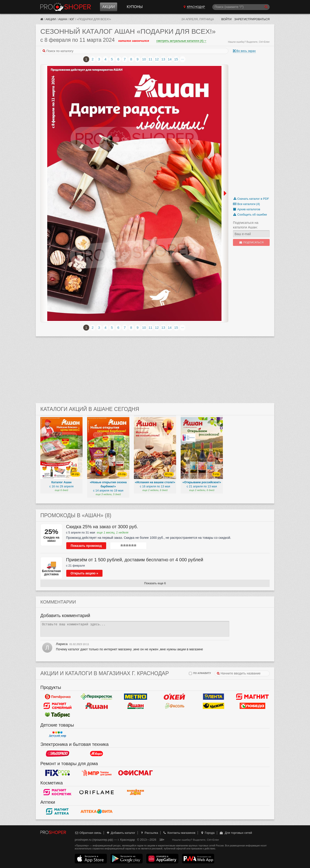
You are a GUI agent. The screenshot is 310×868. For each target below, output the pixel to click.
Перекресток (97, 697)
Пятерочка (58, 697)
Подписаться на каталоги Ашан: (246, 225)
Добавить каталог (121, 833)
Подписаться (251, 242)
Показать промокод (86, 546)
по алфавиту (200, 673)
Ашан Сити (136, 706)
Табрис (58, 715)
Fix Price (58, 773)
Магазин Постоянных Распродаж (97, 773)
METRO (136, 697)
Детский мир (58, 734)
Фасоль (174, 706)
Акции (109, 7)
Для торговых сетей (236, 833)
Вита (97, 811)
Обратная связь (88, 833)
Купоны (135, 7)
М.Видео (97, 753)
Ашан (63, 19)
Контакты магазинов (179, 833)
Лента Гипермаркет (213, 697)
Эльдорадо (58, 753)
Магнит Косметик (58, 792)
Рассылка (149, 833)
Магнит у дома (252, 697)
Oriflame (97, 792)
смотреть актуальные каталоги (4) (181, 41)
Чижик (213, 706)
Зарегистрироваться (252, 19)
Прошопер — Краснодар (66, 7)
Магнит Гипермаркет (58, 706)
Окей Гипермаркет (174, 697)
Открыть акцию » (84, 573)
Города (207, 833)
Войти (226, 19)
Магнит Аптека (58, 811)
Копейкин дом (136, 792)
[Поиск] (241, 7)
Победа (252, 706)
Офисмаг (136, 773)
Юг (72, 19)
